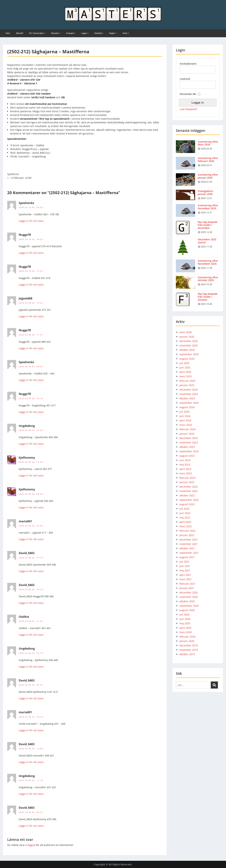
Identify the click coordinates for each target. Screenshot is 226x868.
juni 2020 (185, 619)
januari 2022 (187, 535)
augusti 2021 (187, 557)
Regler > (113, 33)
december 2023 (189, 438)
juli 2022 (184, 509)
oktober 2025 (187, 350)
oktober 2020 (187, 601)
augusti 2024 (187, 407)
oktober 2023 (187, 447)
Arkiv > (126, 33)
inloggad (30, 845)
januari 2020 (187, 641)
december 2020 (189, 592)
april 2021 (185, 575)
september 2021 (189, 553)
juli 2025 (184, 363)
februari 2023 (187, 478)
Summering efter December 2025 (208, 207)
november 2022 (189, 491)
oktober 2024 (187, 398)
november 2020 (189, 597)
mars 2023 (186, 473)
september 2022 (189, 500)
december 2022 (189, 487)
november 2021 (189, 544)
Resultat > (56, 33)
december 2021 (189, 540)
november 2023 (189, 442)
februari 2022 (187, 531)
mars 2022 (186, 526)
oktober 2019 (187, 654)
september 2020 (189, 606)
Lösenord (185, 79)
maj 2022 (185, 517)
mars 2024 (186, 425)
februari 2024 (187, 429)
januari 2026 (187, 337)
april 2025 (185, 372)
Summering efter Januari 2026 (208, 176)
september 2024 (189, 403)
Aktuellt (20, 33)
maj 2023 (185, 465)
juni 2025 (185, 367)
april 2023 (185, 469)
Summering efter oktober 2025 (208, 279)
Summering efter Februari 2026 (208, 160)
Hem (8, 33)
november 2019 (189, 650)
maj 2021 (185, 570)
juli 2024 (184, 412)
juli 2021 (184, 562)
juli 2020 (184, 615)
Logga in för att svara (31, 221)
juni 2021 (185, 566)
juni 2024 (185, 416)
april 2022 (185, 522)
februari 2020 (187, 637)
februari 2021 (187, 584)
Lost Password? (189, 109)
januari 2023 (187, 482)
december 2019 (189, 645)
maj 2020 (185, 623)
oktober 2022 (187, 495)
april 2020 (185, 628)
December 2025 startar (207, 241)
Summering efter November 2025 (208, 262)
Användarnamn (188, 64)
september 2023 (189, 451)
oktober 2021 (187, 548)
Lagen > (85, 33)
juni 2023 (185, 460)
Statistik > (99, 33)
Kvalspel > (71, 33)
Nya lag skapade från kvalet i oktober (208, 297)
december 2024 (189, 390)
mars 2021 (186, 579)
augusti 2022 (187, 504)
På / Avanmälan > (37, 33)
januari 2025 (187, 385)
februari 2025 (187, 381)
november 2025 (189, 345)
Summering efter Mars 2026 (208, 143)
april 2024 (185, 420)
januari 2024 (187, 434)
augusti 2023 (187, 456)
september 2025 (189, 354)
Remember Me (188, 94)
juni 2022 (185, 513)
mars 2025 (186, 376)
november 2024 (189, 394)
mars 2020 (186, 632)
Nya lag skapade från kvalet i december (208, 225)
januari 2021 (187, 588)
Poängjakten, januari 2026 (206, 193)
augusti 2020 (187, 610)
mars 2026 (186, 332)
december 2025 (189, 341)
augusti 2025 (187, 359)
